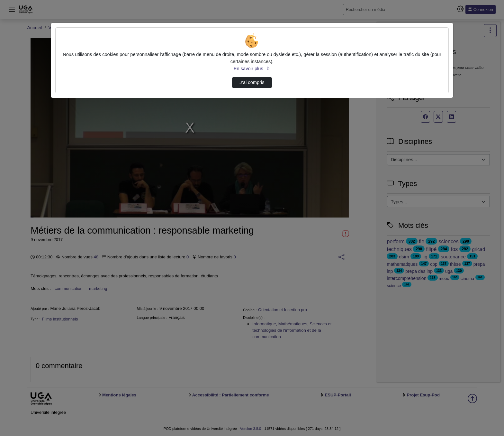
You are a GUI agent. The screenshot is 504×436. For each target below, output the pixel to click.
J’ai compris (252, 82)
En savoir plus (252, 69)
